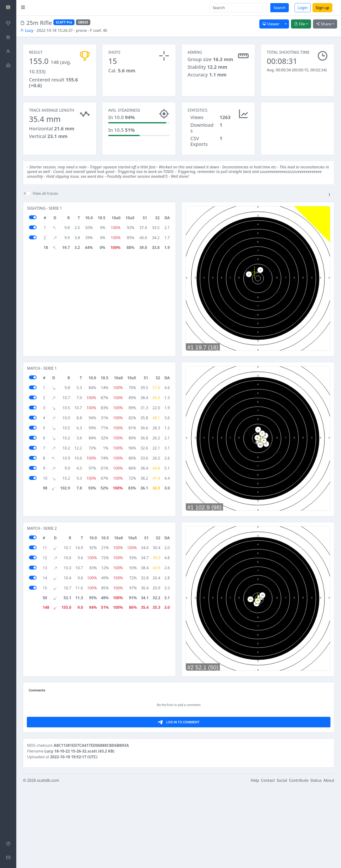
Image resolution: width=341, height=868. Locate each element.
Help (255, 861)
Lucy (27, 30)
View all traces (45, 193)
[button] (329, 195)
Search (280, 8)
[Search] (240, 8)
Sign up (322, 8)
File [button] (300, 24)
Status (316, 861)
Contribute (299, 861)
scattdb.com (48, 861)
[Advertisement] (298, 126)
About (329, 861)
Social (282, 861)
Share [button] (324, 24)
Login (303, 8)
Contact (268, 861)
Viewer (271, 24)
